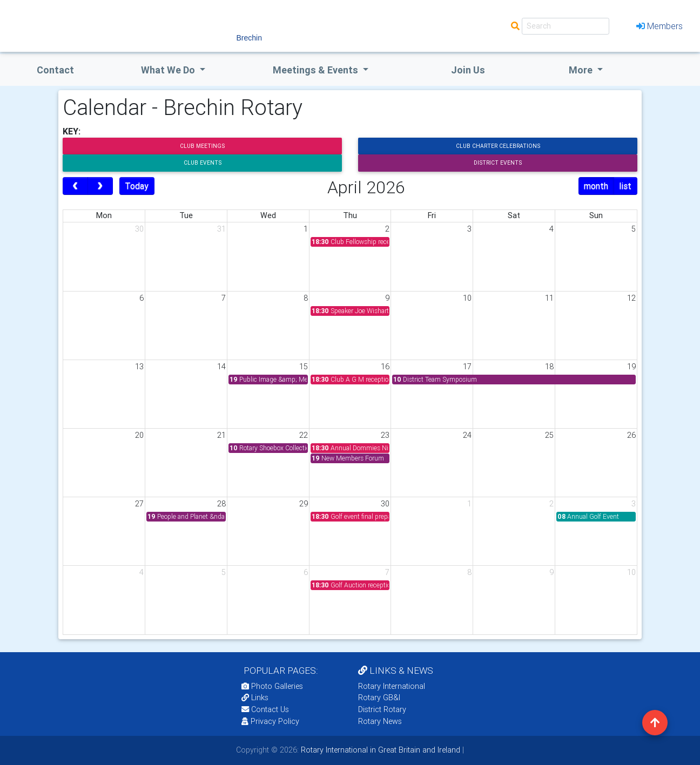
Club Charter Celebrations (498, 146)
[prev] (75, 186)
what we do (169, 70)
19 (631, 367)
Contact (55, 70)
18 (549, 367)
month (596, 186)
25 (549, 435)
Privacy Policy (270, 721)
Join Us (468, 70)
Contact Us (265, 709)
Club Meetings (202, 146)
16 (385, 367)
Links (255, 698)
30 (139, 229)
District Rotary (382, 709)
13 (139, 367)
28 (221, 504)
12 (631, 298)
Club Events (203, 163)
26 (631, 435)
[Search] (566, 26)
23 (385, 435)
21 (221, 435)
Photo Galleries (272, 686)
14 (221, 367)
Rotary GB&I (379, 698)
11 (549, 298)
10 (467, 298)
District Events (498, 163)
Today (137, 186)
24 (467, 435)
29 (304, 504)
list (625, 186)
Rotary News (380, 721)
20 (139, 435)
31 (221, 229)
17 (467, 367)
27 (139, 504)
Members (659, 26)
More (582, 70)
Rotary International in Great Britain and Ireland (379, 750)
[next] (100, 186)
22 (304, 435)
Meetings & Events (317, 70)
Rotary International (392, 686)
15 (304, 367)
